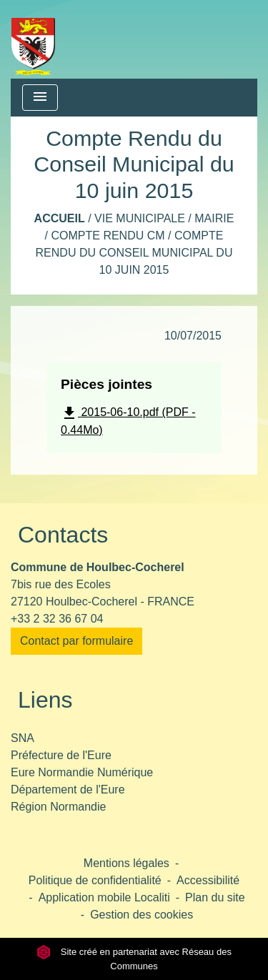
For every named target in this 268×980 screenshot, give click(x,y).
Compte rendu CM (108, 236)
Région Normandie (58, 807)
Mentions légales (126, 863)
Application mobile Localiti (104, 897)
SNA (23, 738)
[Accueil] (33, 39)
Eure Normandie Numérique (82, 772)
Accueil (60, 218)
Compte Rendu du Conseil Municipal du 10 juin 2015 (134, 253)
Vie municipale (140, 218)
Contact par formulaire (76, 641)
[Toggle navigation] (40, 98)
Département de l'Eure (68, 790)
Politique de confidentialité (95, 880)
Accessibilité (208, 880)
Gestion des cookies (142, 915)
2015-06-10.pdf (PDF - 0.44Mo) (128, 420)
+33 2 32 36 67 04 (57, 619)
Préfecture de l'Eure (61, 755)
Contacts (63, 535)
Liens (45, 700)
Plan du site (215, 897)
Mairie (214, 218)
